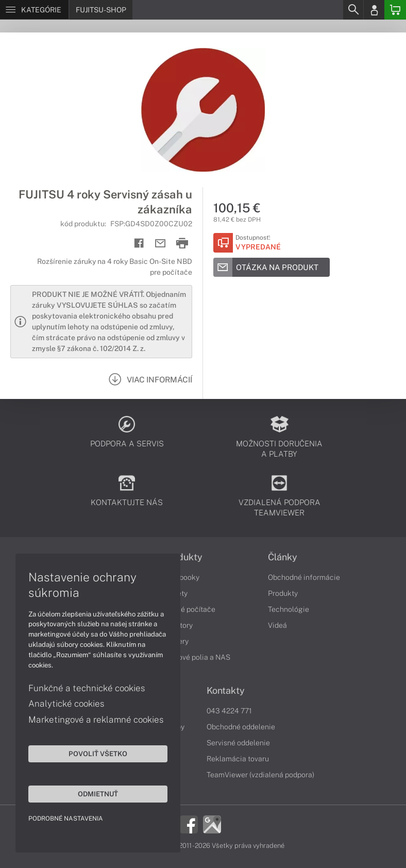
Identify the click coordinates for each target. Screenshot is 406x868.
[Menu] (34, 10)
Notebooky (181, 577)
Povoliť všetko (98, 754)
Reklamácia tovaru (238, 759)
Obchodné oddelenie (241, 727)
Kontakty (226, 691)
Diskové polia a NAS (197, 657)
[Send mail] (160, 244)
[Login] (374, 10)
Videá (277, 625)
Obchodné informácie (304, 577)
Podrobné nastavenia (66, 819)
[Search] (353, 10)
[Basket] (395, 10)
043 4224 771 (229, 711)
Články (283, 557)
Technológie (289, 609)
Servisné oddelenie (238, 743)
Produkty (183, 557)
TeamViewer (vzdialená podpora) (260, 775)
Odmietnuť (98, 794)
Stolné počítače (189, 609)
